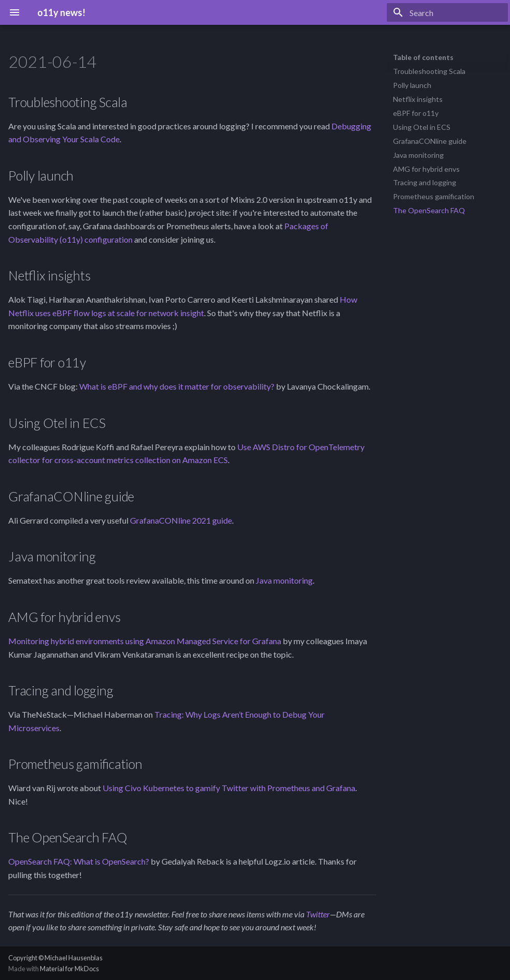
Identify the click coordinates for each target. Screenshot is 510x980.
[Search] (447, 12)
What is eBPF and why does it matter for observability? (177, 386)
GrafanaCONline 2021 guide (181, 520)
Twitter (318, 914)
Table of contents (423, 57)
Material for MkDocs (69, 969)
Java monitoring (284, 580)
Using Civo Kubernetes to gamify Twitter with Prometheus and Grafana (229, 788)
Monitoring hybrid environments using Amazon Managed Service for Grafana (145, 641)
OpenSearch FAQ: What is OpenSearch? (79, 861)
